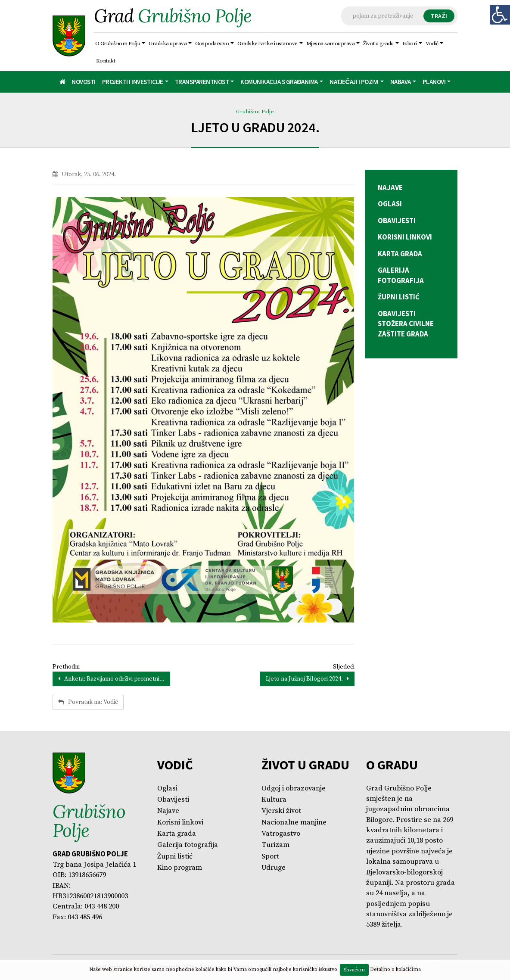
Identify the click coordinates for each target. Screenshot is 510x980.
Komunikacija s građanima (279, 82)
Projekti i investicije (133, 82)
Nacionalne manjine (294, 823)
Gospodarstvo (212, 44)
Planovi (434, 82)
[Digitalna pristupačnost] (500, 15)
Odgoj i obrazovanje (294, 789)
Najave (168, 811)
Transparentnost (202, 82)
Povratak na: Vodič (88, 702)
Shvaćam (354, 970)
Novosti (84, 82)
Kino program (180, 868)
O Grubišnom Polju (118, 44)
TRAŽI (439, 16)
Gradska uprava (168, 44)
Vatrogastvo (281, 834)
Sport (270, 857)
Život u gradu (379, 44)
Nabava (401, 82)
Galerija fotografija (188, 845)
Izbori (410, 44)
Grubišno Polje (255, 112)
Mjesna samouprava (331, 44)
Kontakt (106, 61)
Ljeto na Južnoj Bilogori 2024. (307, 679)
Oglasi (167, 789)
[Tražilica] (399, 16)
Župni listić (175, 857)
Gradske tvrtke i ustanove (268, 44)
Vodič (432, 44)
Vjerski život (281, 811)
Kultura (274, 800)
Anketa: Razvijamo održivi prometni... (111, 679)
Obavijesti (173, 800)
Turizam (275, 845)
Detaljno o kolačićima (395, 970)
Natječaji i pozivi (354, 82)
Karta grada (177, 834)
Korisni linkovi (180, 823)
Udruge (274, 868)
